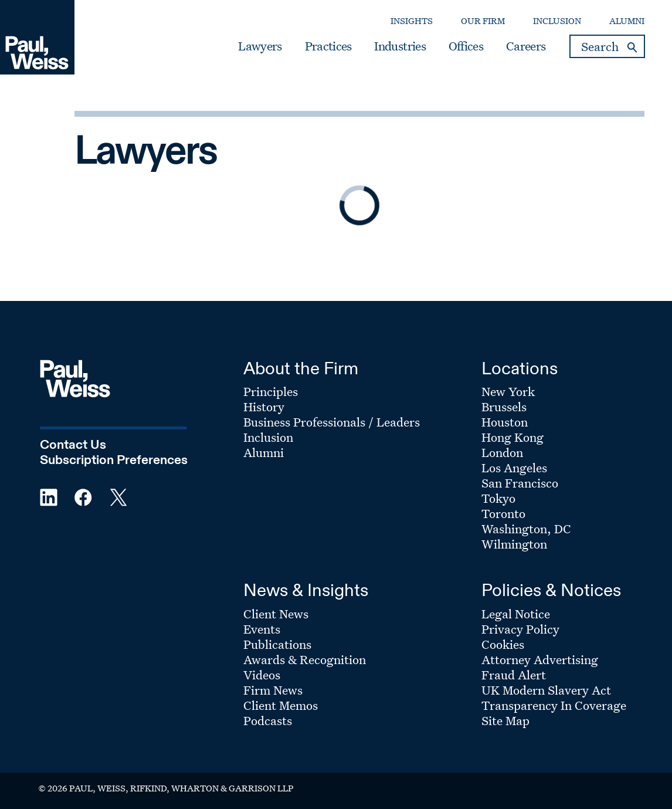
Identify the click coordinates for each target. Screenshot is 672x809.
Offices (466, 46)
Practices (328, 46)
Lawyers (260, 46)
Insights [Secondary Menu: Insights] (412, 21)
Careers (526, 46)
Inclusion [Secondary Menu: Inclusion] (557, 21)
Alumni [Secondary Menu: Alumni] (627, 21)
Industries (400, 46)
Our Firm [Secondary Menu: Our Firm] (483, 21)
